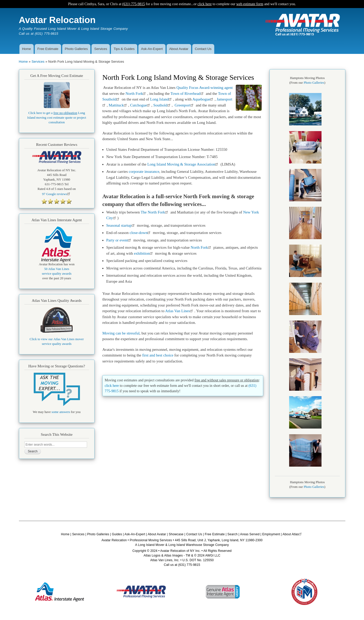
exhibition (144, 253)
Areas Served (250, 534)
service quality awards (57, 274)
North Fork (136, 94)
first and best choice (158, 355)
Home (27, 49)
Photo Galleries (76, 49)
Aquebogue (203, 99)
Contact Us (203, 49)
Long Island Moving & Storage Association (184, 164)
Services (101, 49)
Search (233, 534)
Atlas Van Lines (180, 311)
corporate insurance (144, 172)
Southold (163, 105)
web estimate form (250, 4)
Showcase (176, 534)
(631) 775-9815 (134, 4)
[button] (305, 124)
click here (205, 4)
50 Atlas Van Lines (57, 269)
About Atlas (293, 534)
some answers (61, 412)
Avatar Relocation (57, 20)
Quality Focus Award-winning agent (205, 88)
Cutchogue (141, 105)
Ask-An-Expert (152, 49)
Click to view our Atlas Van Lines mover (57, 339)
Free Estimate (48, 49)
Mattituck (118, 105)
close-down (140, 233)
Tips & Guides (124, 49)
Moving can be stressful (121, 333)
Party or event (119, 240)
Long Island (162, 99)
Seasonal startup (121, 225)
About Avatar (179, 49)
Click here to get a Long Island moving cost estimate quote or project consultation (57, 118)
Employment (271, 534)
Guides (117, 534)
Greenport (185, 105)
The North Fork (155, 212)
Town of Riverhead (188, 94)
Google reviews (57, 194)
